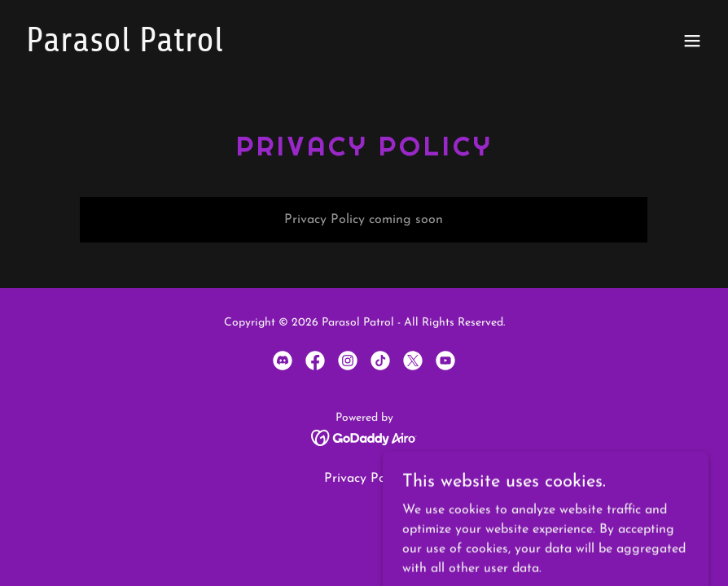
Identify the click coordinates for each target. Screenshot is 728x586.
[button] (692, 41)
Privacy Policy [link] (364, 479)
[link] (125, 48)
